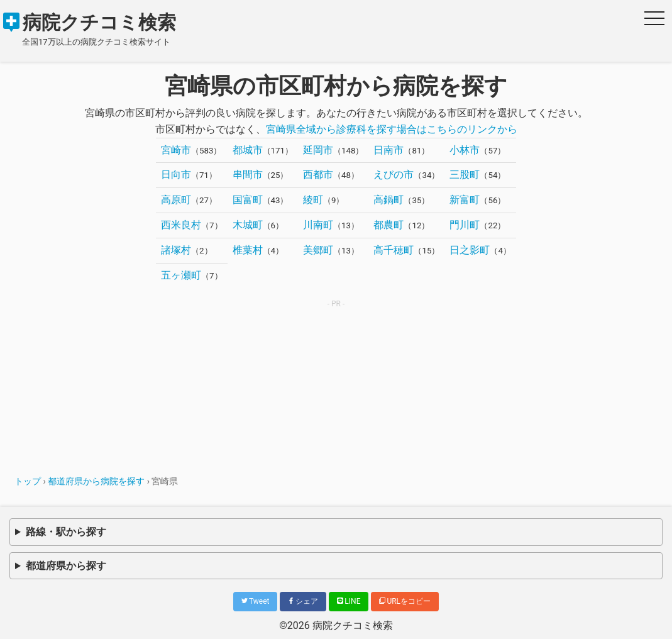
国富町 (248, 200)
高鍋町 (388, 200)
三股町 (465, 175)
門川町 (465, 225)
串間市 (248, 175)
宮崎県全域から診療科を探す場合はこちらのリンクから (392, 129)
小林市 (465, 150)
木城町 (248, 225)
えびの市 (394, 175)
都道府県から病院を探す (96, 481)
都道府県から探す (66, 566)
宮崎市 (176, 150)
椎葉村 (248, 250)
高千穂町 (394, 250)
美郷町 (318, 250)
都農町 (388, 225)
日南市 (388, 150)
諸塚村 (176, 250)
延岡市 (318, 150)
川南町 (318, 225)
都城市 (248, 150)
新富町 (465, 200)
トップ (28, 481)
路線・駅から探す (66, 532)
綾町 (313, 200)
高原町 (176, 200)
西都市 (318, 175)
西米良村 (181, 225)
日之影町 (470, 250)
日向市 (176, 175)
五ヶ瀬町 (181, 275)
